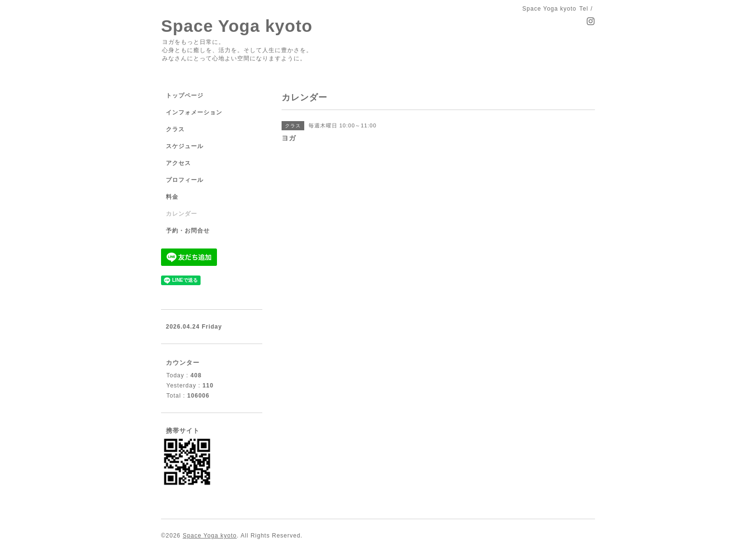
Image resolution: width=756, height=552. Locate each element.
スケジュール (185, 146)
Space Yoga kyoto (237, 26)
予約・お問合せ (188, 231)
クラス (175, 129)
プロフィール (185, 180)
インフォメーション (194, 112)
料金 (172, 197)
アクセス (178, 163)
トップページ (185, 96)
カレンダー (182, 214)
